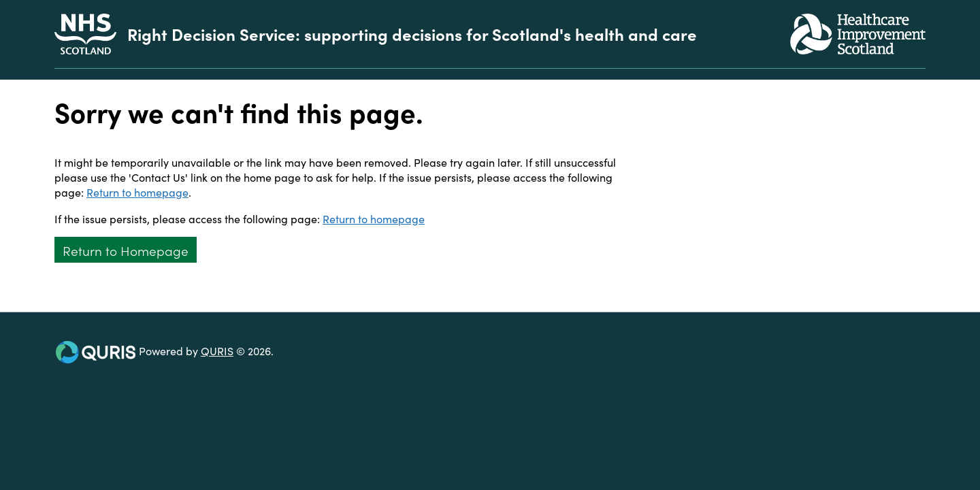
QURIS (217, 350)
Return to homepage (137, 192)
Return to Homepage (126, 250)
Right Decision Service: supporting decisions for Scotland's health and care (412, 34)
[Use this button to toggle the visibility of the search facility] (915, 74)
